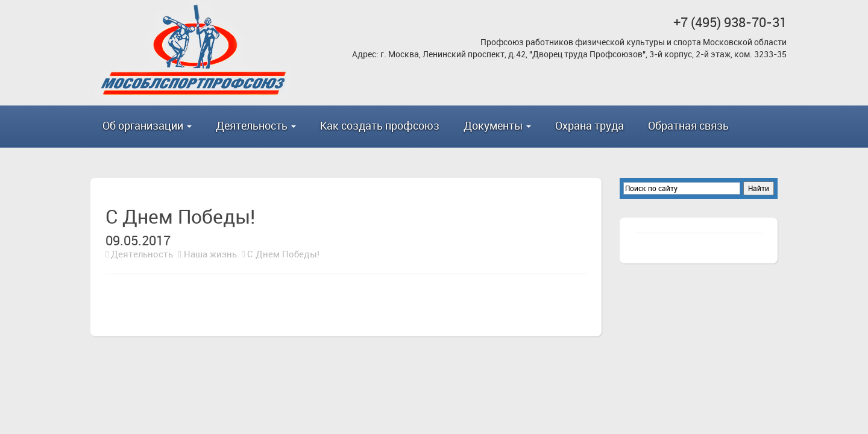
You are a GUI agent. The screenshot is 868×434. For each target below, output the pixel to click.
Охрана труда (590, 125)
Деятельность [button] (256, 125)
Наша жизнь (210, 254)
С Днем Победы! (283, 254)
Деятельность (142, 254)
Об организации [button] (147, 125)
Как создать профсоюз (380, 125)
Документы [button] (497, 125)
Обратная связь (688, 125)
